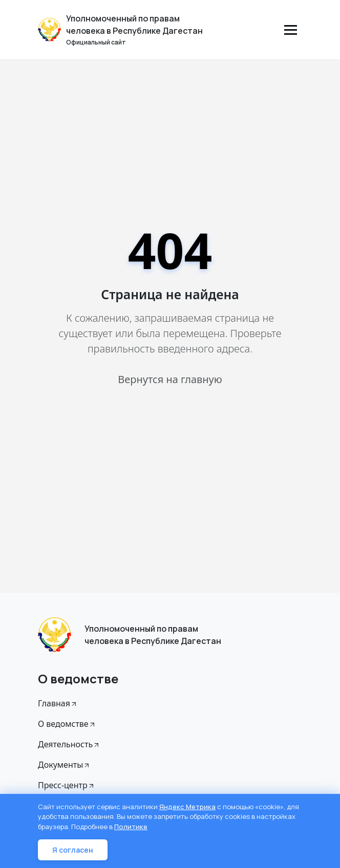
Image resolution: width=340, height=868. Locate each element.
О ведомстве (67, 724)
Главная (58, 703)
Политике (131, 827)
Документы (64, 765)
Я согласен (73, 850)
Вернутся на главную (170, 379)
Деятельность (69, 744)
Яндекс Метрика (187, 807)
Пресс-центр (67, 785)
